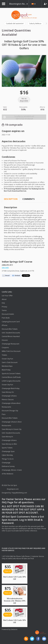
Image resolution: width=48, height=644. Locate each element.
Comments (28, 199)
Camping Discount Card (11, 322)
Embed (17, 275)
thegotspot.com (13, 489)
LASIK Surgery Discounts (11, 381)
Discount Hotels (8, 314)
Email (7, 275)
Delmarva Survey (8, 466)
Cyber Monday (7, 455)
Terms (4, 310)
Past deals (6, 318)
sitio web (5, 268)
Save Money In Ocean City (12, 429)
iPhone (5, 325)
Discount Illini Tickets (10, 329)
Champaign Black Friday (11, 388)
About (4, 299)
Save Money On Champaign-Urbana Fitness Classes (9, 396)
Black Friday (6, 370)
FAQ (3, 303)
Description (11, 199)
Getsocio (14, 629)
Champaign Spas (8, 452)
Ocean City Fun (7, 359)
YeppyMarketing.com (19, 493)
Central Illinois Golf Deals (11, 377)
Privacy (4, 307)
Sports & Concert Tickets (11, 374)
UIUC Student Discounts (11, 333)
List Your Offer (7, 296)
